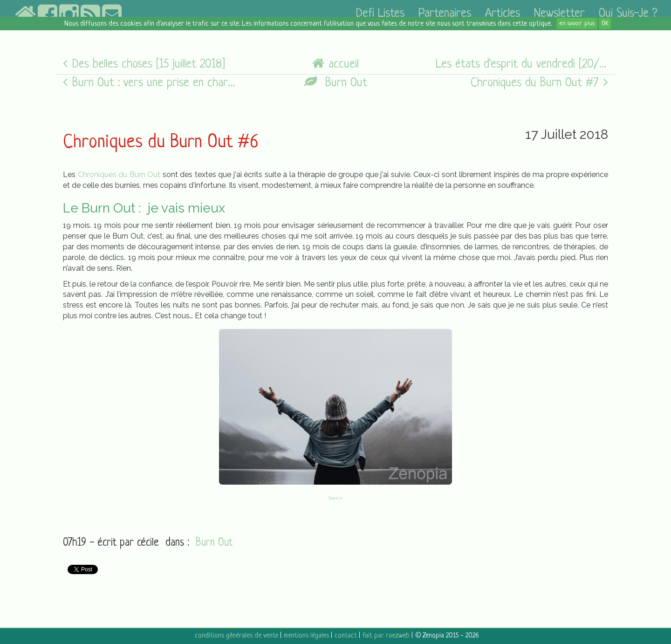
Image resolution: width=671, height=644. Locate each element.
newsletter (559, 14)
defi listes (380, 14)
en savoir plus (577, 24)
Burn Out (336, 83)
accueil (335, 64)
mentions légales (306, 636)
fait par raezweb (386, 636)
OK (605, 24)
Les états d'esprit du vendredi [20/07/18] (522, 64)
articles (503, 14)
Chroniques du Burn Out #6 (161, 143)
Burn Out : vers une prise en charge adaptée (149, 83)
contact (346, 636)
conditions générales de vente (236, 636)
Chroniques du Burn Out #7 (539, 83)
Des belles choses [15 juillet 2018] (144, 64)
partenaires (445, 14)
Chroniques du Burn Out (119, 175)
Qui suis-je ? (628, 14)
